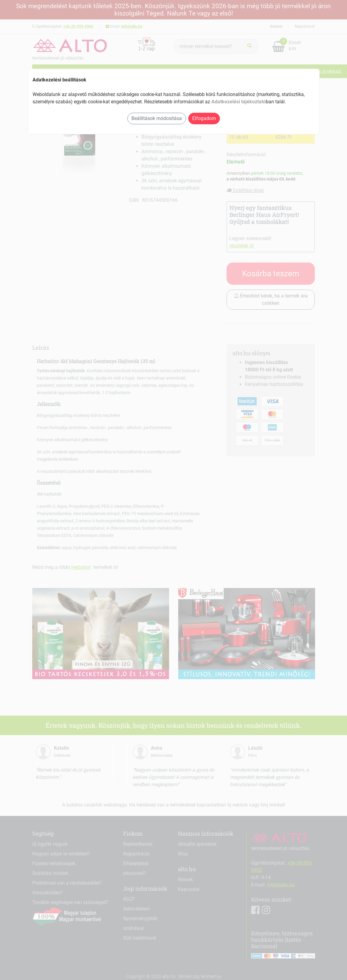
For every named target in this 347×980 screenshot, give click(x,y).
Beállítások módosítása (157, 118)
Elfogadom (204, 118)
